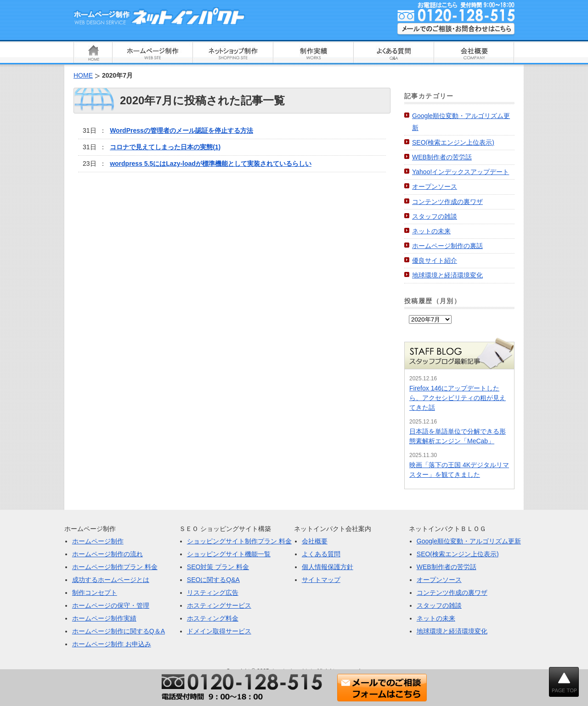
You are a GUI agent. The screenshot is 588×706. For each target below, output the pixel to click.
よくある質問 (321, 554)
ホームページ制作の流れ (107, 554)
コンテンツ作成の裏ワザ (447, 202)
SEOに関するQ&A (213, 580)
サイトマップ (321, 580)
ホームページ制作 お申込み (112, 644)
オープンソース (435, 186)
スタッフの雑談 (435, 216)
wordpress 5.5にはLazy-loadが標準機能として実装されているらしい (211, 164)
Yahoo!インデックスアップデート (461, 172)
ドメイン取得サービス (219, 631)
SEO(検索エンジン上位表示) (453, 142)
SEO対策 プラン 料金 (218, 567)
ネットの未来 (431, 231)
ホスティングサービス (219, 605)
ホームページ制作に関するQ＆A (119, 631)
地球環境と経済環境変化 (447, 275)
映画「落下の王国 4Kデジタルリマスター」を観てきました (459, 470)
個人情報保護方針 (328, 567)
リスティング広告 (213, 593)
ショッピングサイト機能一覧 (229, 554)
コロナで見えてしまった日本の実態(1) (165, 147)
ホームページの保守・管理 (111, 605)
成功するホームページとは (111, 580)
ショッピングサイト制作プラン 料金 (239, 541)
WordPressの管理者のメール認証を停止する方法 (181, 130)
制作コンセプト (95, 593)
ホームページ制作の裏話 (447, 246)
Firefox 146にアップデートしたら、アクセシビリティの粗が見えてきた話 (458, 398)
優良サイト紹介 (435, 260)
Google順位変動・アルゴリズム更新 (469, 541)
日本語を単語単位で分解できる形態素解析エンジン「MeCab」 (458, 436)
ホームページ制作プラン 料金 (115, 567)
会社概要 (315, 541)
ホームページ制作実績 (104, 618)
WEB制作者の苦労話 (442, 157)
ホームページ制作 (98, 541)
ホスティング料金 (213, 618)
